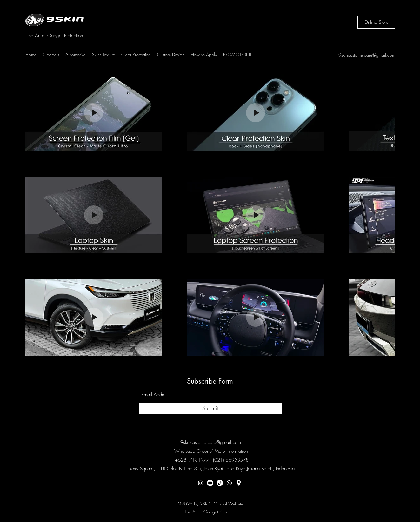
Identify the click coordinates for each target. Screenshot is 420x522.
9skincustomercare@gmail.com (367, 55)
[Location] (239, 483)
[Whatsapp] (229, 483)
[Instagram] (201, 483)
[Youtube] (210, 483)
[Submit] (210, 408)
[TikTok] (220, 483)
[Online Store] (376, 22)
